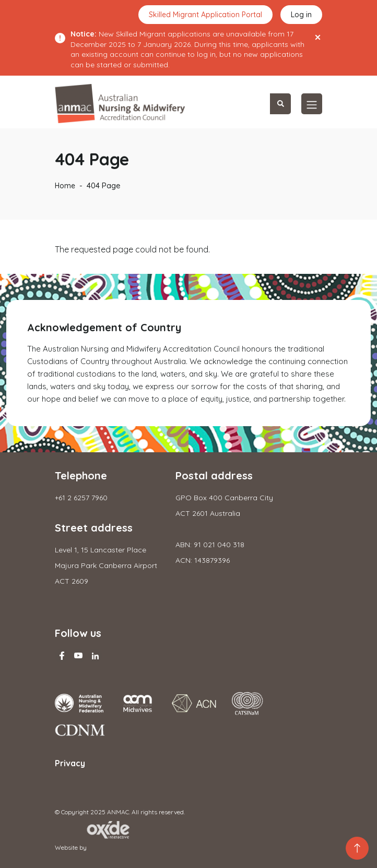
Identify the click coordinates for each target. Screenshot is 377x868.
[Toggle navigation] (312, 104)
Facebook (62, 656)
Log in (301, 15)
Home (65, 186)
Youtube (78, 656)
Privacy (70, 763)
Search (280, 104)
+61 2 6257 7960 (81, 498)
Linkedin (95, 656)
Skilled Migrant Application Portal (205, 15)
